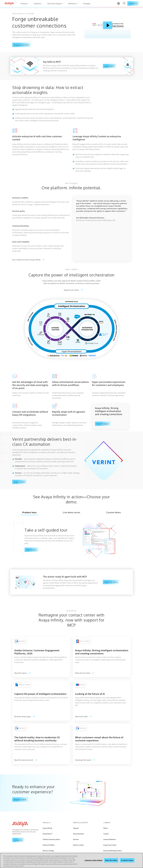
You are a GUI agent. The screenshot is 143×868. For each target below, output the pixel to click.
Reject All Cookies (111, 860)
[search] (124, 3)
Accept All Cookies (127, 860)
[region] (71, 860)
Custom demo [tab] (114, 509)
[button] (124, 3)
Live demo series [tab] (71, 509)
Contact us (133, 3)
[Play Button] (108, 25)
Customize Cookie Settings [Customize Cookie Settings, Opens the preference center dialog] (93, 860)
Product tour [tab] (29, 509)
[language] (119, 4)
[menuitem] (25, 4)
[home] (9, 4)
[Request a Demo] (18, 837)
